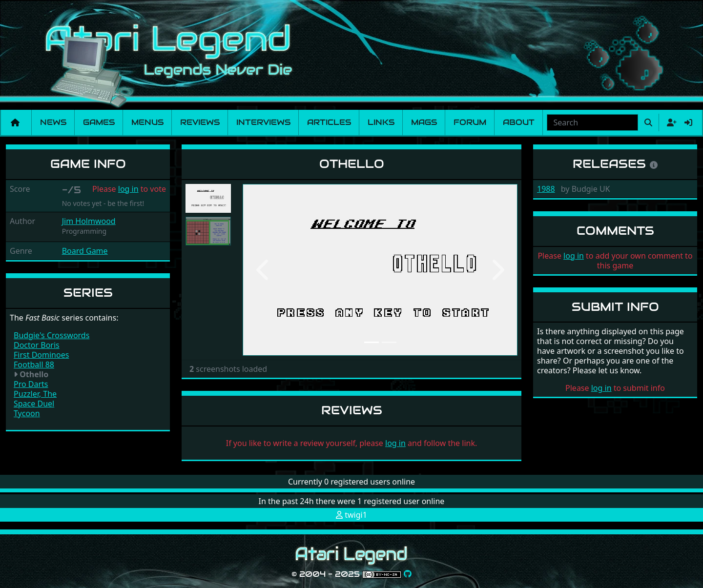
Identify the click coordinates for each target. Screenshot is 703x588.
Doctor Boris (37, 345)
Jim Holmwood (89, 221)
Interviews (263, 122)
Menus (147, 122)
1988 (546, 189)
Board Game (85, 251)
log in (128, 189)
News (53, 122)
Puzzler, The (35, 394)
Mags (424, 122)
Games (99, 122)
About (519, 122)
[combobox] (592, 122)
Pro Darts (31, 384)
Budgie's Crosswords (52, 335)
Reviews (200, 122)
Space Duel (34, 404)
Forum (470, 122)
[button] (263, 270)
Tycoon (27, 413)
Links (381, 122)
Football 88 (34, 365)
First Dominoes (41, 355)
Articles (329, 122)
